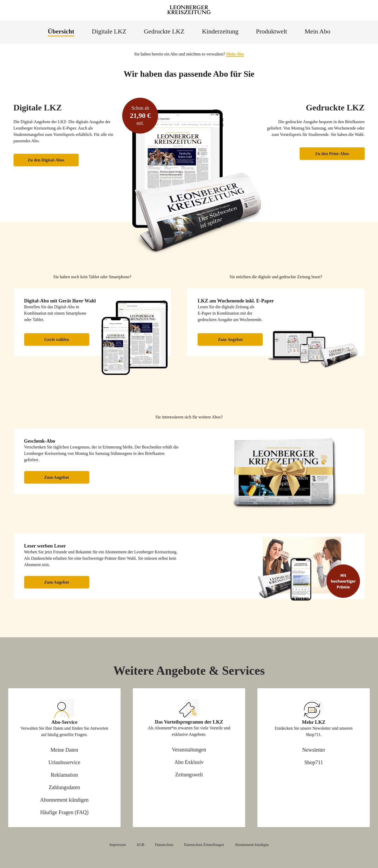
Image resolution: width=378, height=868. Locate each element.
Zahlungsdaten (64, 787)
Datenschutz (164, 845)
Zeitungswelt (189, 775)
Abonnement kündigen (64, 800)
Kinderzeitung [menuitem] (220, 31)
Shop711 (314, 762)
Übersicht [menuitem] (61, 31)
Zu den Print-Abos (332, 154)
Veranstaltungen (189, 750)
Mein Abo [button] (235, 54)
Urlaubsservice (64, 762)
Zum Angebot (230, 339)
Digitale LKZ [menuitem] (109, 31)
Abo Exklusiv (189, 762)
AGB (141, 845)
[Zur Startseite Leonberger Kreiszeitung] (189, 10)
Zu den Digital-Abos (46, 160)
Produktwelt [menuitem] (271, 31)
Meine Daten (64, 750)
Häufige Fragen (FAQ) (64, 812)
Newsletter (314, 750)
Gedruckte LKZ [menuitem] (164, 31)
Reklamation (64, 775)
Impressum (118, 845)
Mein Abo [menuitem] (318, 31)
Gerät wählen (57, 339)
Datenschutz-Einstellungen (204, 845)
